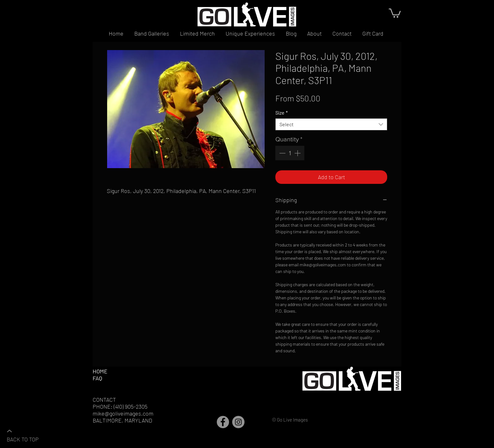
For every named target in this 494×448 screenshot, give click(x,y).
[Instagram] (238, 422)
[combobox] (331, 124)
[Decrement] (282, 153)
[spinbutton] (290, 153)
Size (281, 113)
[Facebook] (223, 422)
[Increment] (298, 153)
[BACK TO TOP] (29, 435)
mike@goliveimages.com (123, 413)
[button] (395, 13)
